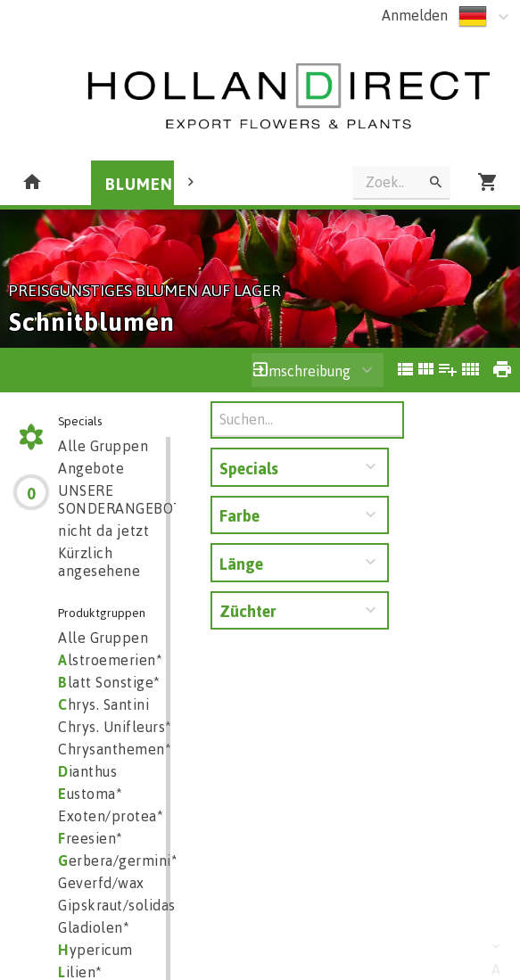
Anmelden (415, 15)
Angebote (91, 468)
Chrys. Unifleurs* (115, 727)
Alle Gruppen (103, 446)
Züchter (248, 611)
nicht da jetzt (103, 531)
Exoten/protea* (111, 816)
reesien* (91, 838)
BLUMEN (139, 184)
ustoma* (90, 794)
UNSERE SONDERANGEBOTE (124, 499)
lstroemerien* (110, 660)
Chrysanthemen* (115, 749)
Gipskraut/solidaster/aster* (150, 905)
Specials (249, 468)
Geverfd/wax (101, 883)
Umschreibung (305, 371)
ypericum (95, 950)
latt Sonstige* (109, 682)
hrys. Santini (103, 704)
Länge (241, 564)
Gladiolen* (94, 927)
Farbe (239, 515)
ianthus (87, 771)
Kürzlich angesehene (99, 562)
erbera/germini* (118, 861)
